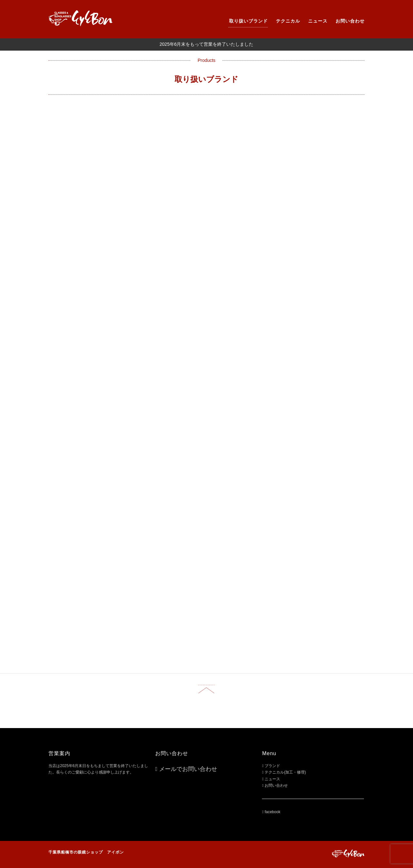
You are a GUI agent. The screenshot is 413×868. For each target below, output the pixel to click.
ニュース (318, 21)
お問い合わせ (350, 21)
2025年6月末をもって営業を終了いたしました (207, 44)
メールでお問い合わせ (188, 769)
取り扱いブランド (248, 21)
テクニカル (288, 21)
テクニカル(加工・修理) (285, 772)
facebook (272, 812)
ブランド (272, 766)
